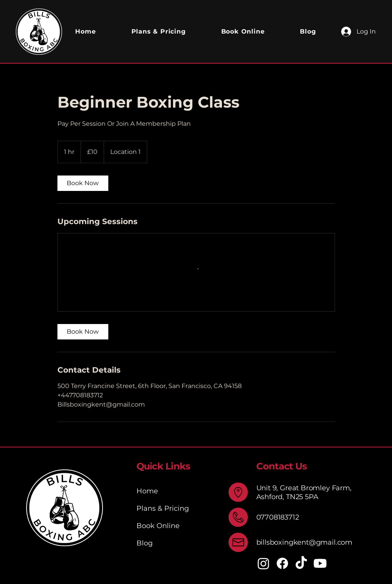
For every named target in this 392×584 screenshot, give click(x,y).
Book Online (158, 526)
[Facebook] (282, 563)
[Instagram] (263, 563)
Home (147, 491)
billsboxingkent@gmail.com (305, 542)
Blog (145, 543)
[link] (83, 183)
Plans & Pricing (163, 508)
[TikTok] (301, 563)
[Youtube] (320, 563)
